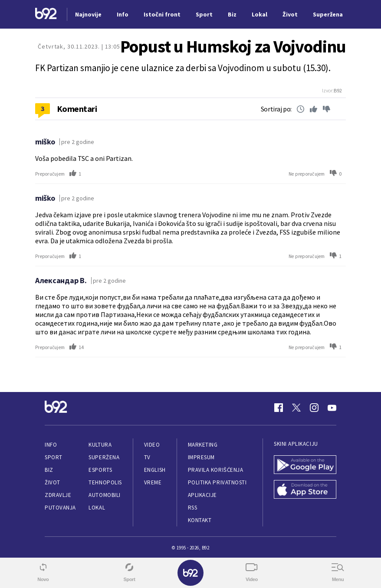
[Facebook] (279, 408)
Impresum (201, 457)
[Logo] (46, 15)
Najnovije (88, 14)
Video (152, 445)
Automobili (104, 495)
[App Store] (305, 490)
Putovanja (60, 508)
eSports (100, 470)
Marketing (203, 445)
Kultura (100, 445)
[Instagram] (314, 408)
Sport (54, 457)
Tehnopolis (105, 482)
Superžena (104, 457)
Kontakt (200, 520)
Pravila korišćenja (216, 470)
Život (53, 482)
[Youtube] (332, 408)
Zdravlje (58, 495)
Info (51, 445)
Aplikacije (202, 495)
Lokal (97, 508)
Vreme (153, 482)
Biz (49, 470)
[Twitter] (296, 408)
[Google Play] (305, 465)
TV (147, 457)
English (155, 470)
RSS (193, 508)
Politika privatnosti (217, 482)
